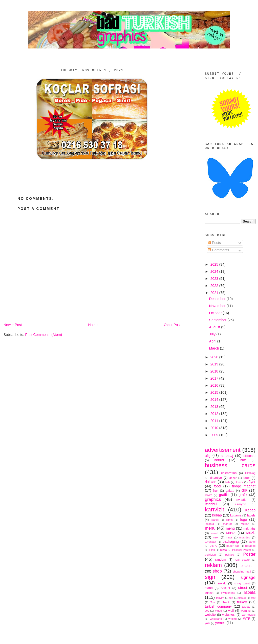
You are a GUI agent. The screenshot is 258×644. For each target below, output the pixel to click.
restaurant (248, 566)
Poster (250, 554)
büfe (243, 460)
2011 (215, 421)
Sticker (225, 588)
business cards (230, 465)
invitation (242, 500)
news (229, 537)
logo (244, 519)
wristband (216, 619)
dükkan (211, 482)
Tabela (249, 592)
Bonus (219, 460)
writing (232, 619)
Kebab (250, 510)
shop (217, 571)
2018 (215, 371)
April (213, 341)
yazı (208, 623)
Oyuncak (210, 542)
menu (210, 528)
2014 (215, 400)
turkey (242, 602)
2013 (215, 407)
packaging (231, 541)
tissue (242, 598)
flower (239, 482)
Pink (212, 550)
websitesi (229, 615)
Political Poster (242, 550)
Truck (226, 602)
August (215, 327)
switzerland (228, 593)
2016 (215, 385)
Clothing (250, 473)
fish (228, 482)
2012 (215, 414)
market (227, 524)
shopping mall (242, 572)
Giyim (209, 495)
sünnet (209, 593)
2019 (215, 364)
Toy (213, 602)
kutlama (236, 515)
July (213, 334)
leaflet (215, 520)
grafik (243, 495)
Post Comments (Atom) (44, 335)
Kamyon (240, 504)
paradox (250, 546)
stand (209, 588)
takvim (220, 598)
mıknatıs (249, 529)
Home (93, 325)
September (218, 320)
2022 (215, 286)
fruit (216, 491)
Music (231, 533)
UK (207, 611)
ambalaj (227, 456)
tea (231, 598)
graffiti (224, 495)
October (216, 313)
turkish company (218, 606)
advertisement (223, 450)
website (210, 615)
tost (253, 598)
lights (229, 520)
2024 (215, 271)
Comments (219, 250)
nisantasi (245, 537)
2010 (215, 428)
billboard (249, 456)
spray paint (242, 583)
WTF (246, 619)
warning (246, 611)
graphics (213, 499)
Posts (214, 243)
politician (210, 555)
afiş (208, 456)
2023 (215, 279)
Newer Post (13, 325)
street (243, 588)
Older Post (172, 325)
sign (210, 577)
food (217, 486)
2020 (215, 357)
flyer (252, 482)
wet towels (249, 615)
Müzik (251, 533)
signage (248, 577)
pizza (223, 550)
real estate (242, 560)
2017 (215, 378)
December (218, 299)
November (218, 306)
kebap (217, 515)
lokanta (209, 524)
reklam (213, 565)
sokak (222, 583)
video (219, 611)
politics (229, 555)
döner (233, 478)
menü (230, 528)
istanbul (211, 504)
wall (231, 611)
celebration (229, 473)
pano (213, 546)
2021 (215, 293)
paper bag (233, 546)
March (215, 348)
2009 (215, 435)
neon (216, 537)
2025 (215, 264)
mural (214, 533)
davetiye (216, 478)
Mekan (245, 524)
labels (251, 515)
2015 (215, 392)
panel (252, 542)
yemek (220, 623)
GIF (244, 490)
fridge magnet (244, 486)
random (221, 560)
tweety (246, 607)
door (246, 478)
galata (230, 491)
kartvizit (214, 510)
